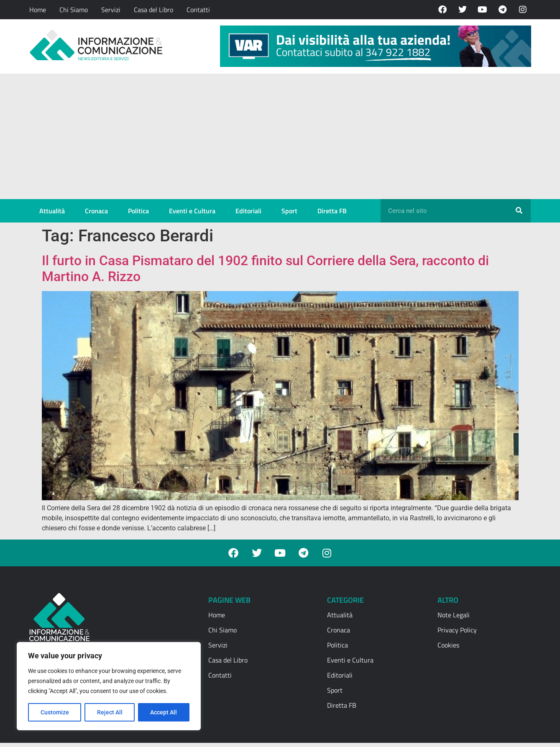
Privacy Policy (457, 630)
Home (38, 10)
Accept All (164, 712)
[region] (109, 686)
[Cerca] (519, 211)
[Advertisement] (280, 136)
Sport (289, 211)
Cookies (448, 645)
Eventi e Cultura (192, 211)
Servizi (111, 10)
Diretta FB (332, 211)
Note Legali (454, 615)
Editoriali (248, 211)
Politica (138, 211)
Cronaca (96, 211)
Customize (55, 712)
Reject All (110, 712)
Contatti (198, 10)
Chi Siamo (74, 10)
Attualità (52, 211)
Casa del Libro (153, 10)
